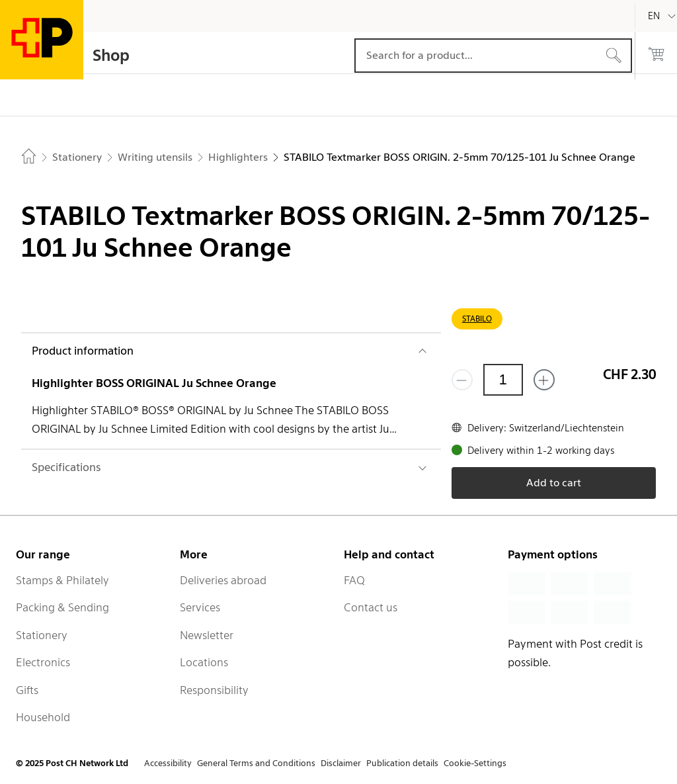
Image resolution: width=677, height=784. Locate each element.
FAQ (354, 580)
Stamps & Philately (62, 580)
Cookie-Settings (475, 763)
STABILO (477, 319)
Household (43, 717)
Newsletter (207, 635)
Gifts (27, 690)
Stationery (42, 635)
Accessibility (168, 763)
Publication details (402, 763)
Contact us (371, 607)
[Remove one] (462, 380)
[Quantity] (503, 380)
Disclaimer (341, 763)
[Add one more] (544, 380)
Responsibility (214, 690)
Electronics (43, 662)
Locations (204, 662)
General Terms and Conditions (256, 763)
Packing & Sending (62, 607)
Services (200, 607)
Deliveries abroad (223, 580)
